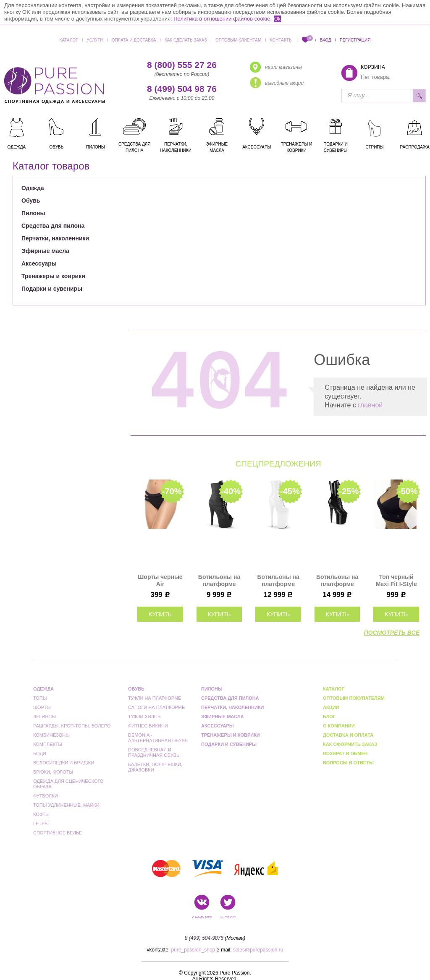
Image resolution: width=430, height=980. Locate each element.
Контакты (281, 40)
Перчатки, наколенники (55, 238)
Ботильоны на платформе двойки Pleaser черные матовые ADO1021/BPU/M (219, 581)
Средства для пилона (53, 226)
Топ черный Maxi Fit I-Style (396, 580)
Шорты (42, 707)
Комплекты (48, 744)
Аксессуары (39, 263)
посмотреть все (392, 633)
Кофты (41, 814)
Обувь (31, 201)
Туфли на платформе (155, 698)
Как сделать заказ (186, 40)
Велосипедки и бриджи (64, 763)
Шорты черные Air (160, 580)
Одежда (33, 188)
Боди (40, 753)
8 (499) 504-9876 (204, 938)
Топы (40, 698)
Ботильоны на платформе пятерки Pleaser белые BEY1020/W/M (278, 581)
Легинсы (45, 717)
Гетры (41, 824)
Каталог (69, 40)
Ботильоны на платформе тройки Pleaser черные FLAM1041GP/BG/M (337, 581)
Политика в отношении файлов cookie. (223, 19)
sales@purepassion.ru (258, 950)
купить (160, 614)
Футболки (46, 796)
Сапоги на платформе (156, 707)
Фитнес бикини (148, 726)
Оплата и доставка (134, 40)
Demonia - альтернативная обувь (158, 738)
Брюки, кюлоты (53, 772)
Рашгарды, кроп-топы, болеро (72, 726)
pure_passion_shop (193, 950)
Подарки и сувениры (52, 289)
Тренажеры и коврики (53, 276)
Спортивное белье (58, 833)
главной (370, 405)
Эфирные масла (45, 251)
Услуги (95, 40)
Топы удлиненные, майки (66, 805)
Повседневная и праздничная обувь (154, 752)
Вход (326, 40)
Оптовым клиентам (238, 40)
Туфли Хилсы (145, 717)
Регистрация (355, 40)
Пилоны (33, 213)
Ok (277, 19)
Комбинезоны (51, 735)
